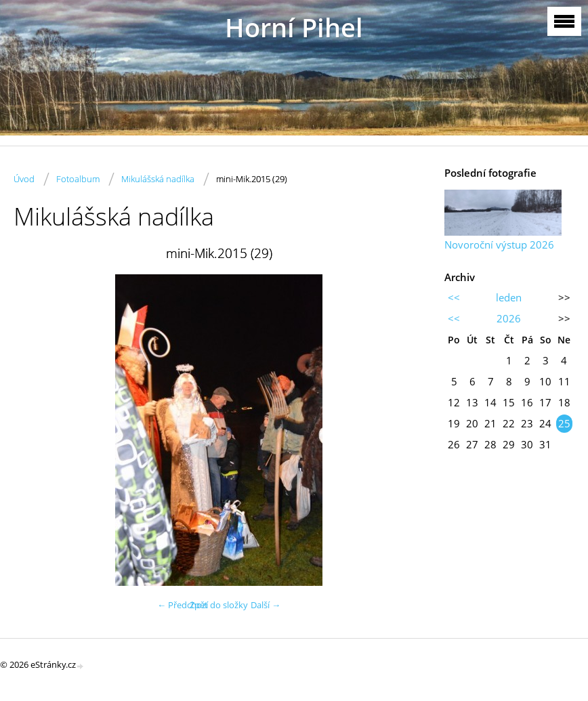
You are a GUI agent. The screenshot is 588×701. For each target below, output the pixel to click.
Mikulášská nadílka (158, 179)
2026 (509, 318)
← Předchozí (183, 605)
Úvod (24, 179)
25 (564, 423)
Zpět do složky (219, 605)
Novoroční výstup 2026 (499, 245)
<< (454, 297)
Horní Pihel (294, 27)
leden (509, 297)
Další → (266, 605)
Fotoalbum (78, 179)
